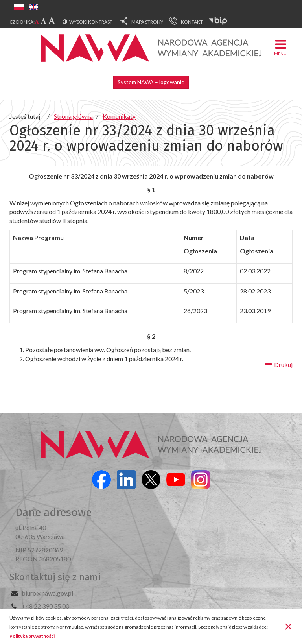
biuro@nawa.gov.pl (47, 593)
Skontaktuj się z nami (55, 577)
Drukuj (279, 364)
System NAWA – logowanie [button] (151, 82)
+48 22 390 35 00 (45, 606)
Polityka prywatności (32, 636)
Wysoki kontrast (91, 22)
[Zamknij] (288, 626)
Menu (280, 47)
